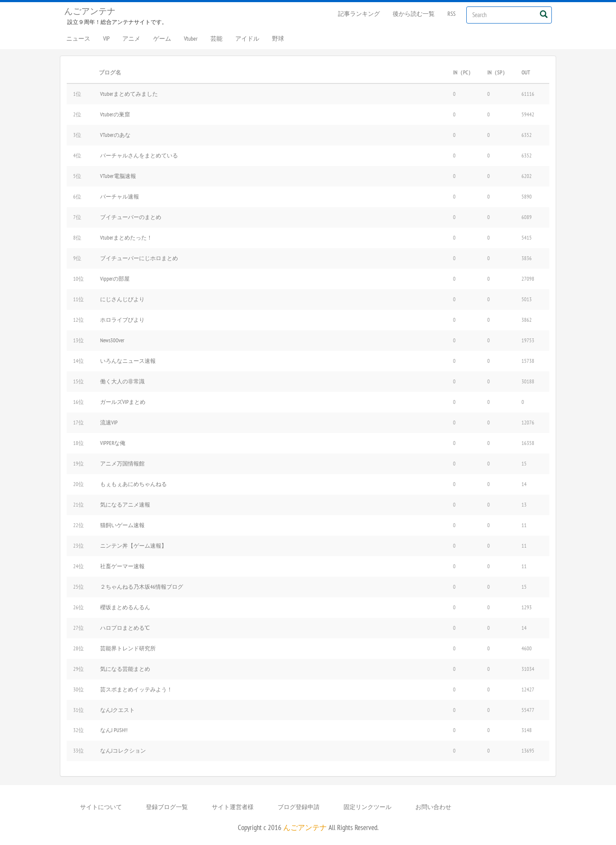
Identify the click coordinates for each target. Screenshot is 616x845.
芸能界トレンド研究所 (128, 648)
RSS (452, 14)
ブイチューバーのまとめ (131, 217)
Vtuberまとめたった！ (126, 237)
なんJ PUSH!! (114, 730)
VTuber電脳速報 (118, 176)
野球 (278, 39)
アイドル (247, 39)
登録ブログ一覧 (167, 807)
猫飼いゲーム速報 (122, 525)
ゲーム (162, 39)
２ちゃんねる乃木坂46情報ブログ (142, 587)
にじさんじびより (122, 299)
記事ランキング (359, 14)
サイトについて (101, 807)
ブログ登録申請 (299, 807)
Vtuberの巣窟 (115, 114)
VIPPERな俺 (113, 443)
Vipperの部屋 (115, 279)
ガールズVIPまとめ (123, 402)
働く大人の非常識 (122, 381)
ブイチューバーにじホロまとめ (139, 258)
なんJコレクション (123, 750)
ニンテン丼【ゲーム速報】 (133, 546)
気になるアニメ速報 (125, 504)
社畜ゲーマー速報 (122, 566)
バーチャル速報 (120, 196)
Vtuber (191, 39)
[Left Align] (543, 14)
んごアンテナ (90, 11)
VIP (106, 39)
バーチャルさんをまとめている (139, 155)
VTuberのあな (115, 135)
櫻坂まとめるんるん (125, 607)
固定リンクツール (367, 807)
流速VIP (109, 422)
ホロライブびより (122, 320)
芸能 (216, 39)
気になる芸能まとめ (125, 669)
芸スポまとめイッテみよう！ (136, 689)
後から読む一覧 (414, 14)
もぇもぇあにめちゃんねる (133, 484)
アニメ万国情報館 (122, 463)
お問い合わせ (433, 807)
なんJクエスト (117, 710)
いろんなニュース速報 (128, 361)
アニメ (131, 39)
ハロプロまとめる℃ (125, 628)
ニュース (78, 39)
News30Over (112, 340)
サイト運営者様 (233, 807)
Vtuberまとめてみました (129, 94)
